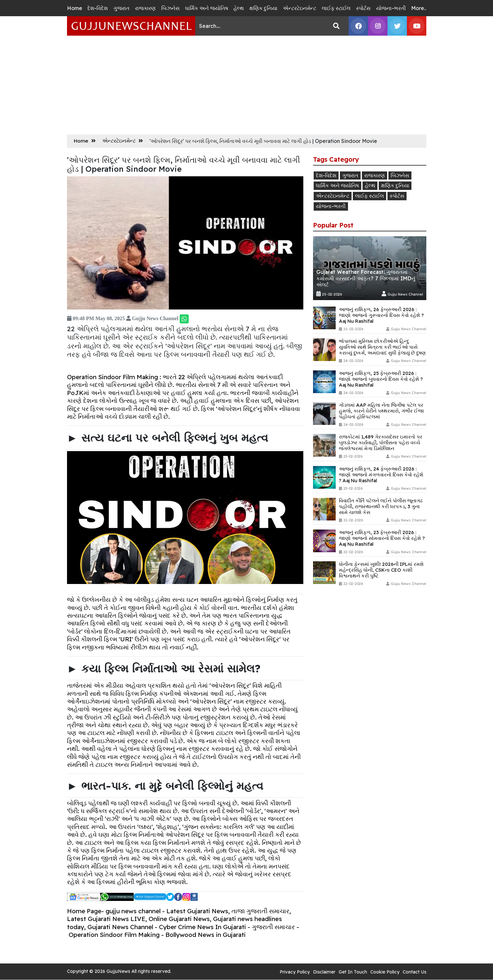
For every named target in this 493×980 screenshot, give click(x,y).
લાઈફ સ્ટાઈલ (336, 8)
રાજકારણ (145, 8)
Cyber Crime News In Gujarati (202, 927)
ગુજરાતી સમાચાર (273, 927)
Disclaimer (324, 972)
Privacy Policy (295, 972)
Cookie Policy (385, 972)
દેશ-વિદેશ (98, 8)
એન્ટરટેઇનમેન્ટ (300, 8)
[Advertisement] (247, 84)
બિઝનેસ (170, 8)
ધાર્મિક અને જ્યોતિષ (207, 8)
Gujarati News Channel (120, 927)
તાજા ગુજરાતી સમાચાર (260, 911)
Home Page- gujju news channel (114, 911)
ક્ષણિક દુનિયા (263, 8)
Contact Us (415, 972)
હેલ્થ (239, 8)
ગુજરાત (121, 8)
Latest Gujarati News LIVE (106, 919)
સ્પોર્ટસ (363, 8)
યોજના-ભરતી (391, 8)
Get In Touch (353, 972)
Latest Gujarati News (197, 911)
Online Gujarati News (179, 919)
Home (75, 8)
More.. (419, 8)
